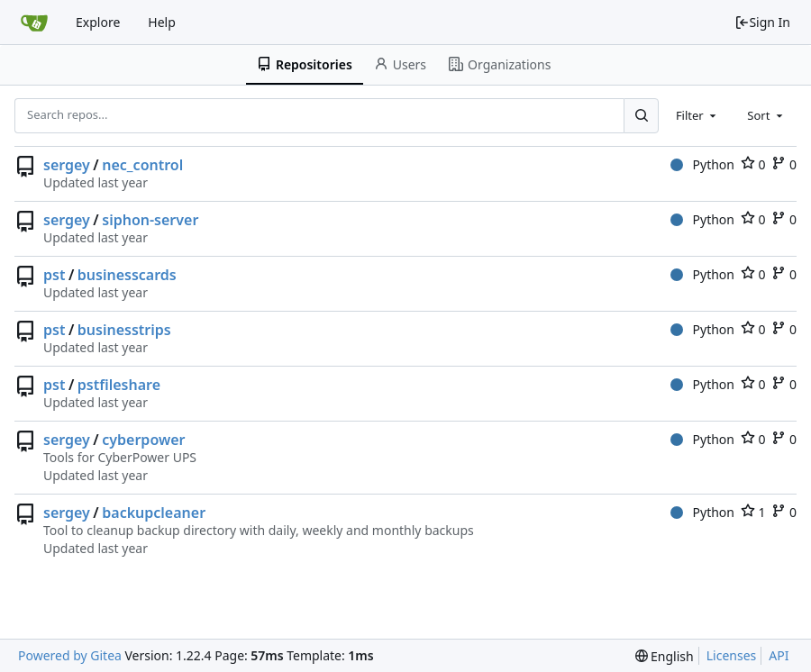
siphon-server (150, 220)
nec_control (142, 165)
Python (702, 164)
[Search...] (641, 115)
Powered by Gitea (70, 655)
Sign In (762, 22)
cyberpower (143, 440)
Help (162, 22)
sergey (67, 165)
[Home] (34, 23)
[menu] (665, 656)
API (779, 655)
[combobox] (697, 115)
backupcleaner (154, 513)
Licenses (732, 655)
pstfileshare (119, 385)
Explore (98, 22)
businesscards (127, 275)
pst (54, 275)
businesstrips (124, 330)
